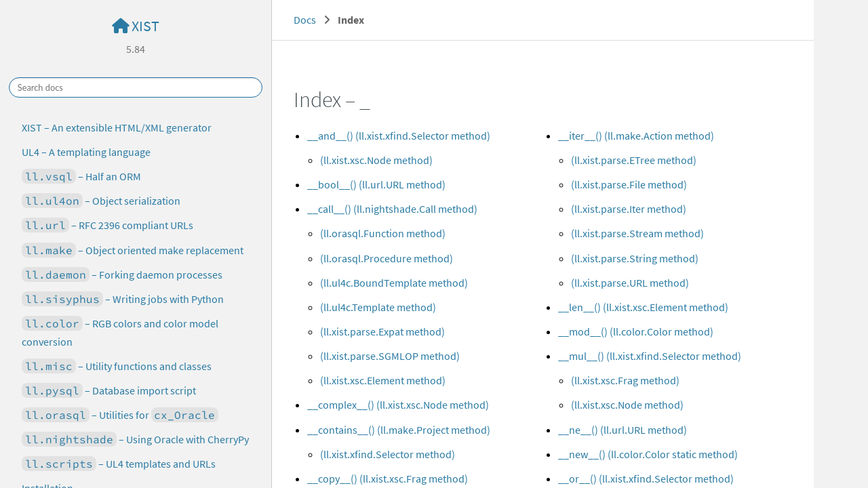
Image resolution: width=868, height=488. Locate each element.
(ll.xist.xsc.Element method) (383, 380)
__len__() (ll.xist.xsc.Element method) (643, 307)
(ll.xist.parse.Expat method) (382, 331)
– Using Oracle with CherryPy (135, 439)
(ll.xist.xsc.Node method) (376, 160)
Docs (305, 20)
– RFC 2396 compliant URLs (107, 225)
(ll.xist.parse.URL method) (630, 283)
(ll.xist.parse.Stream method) (637, 233)
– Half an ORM (81, 176)
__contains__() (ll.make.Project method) (399, 430)
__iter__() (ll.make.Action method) (636, 136)
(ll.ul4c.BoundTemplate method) (394, 283)
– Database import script (109, 390)
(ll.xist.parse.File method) (629, 184)
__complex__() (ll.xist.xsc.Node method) (398, 405)
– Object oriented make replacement (133, 250)
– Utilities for (120, 415)
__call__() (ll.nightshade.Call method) (392, 209)
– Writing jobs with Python (123, 299)
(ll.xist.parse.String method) (635, 258)
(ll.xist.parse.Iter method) (629, 209)
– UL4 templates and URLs (119, 464)
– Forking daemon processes (122, 274)
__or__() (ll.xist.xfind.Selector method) (646, 479)
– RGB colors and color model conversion (120, 332)
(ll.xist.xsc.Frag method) (625, 380)
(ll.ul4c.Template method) (378, 307)
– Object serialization (101, 201)
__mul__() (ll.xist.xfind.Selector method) (650, 356)
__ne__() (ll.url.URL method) (623, 430)
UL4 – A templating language (86, 152)
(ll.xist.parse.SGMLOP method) (390, 356)
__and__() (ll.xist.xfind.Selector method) (399, 136)
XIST (136, 26)
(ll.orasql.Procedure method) (387, 258)
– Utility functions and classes (117, 366)
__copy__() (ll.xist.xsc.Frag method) (388, 479)
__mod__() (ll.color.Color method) (636, 331)
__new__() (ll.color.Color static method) (648, 454)
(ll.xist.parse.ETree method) (634, 160)
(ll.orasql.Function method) (383, 233)
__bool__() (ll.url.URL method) (376, 184)
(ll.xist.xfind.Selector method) (388, 454)
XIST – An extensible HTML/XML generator (117, 127)
